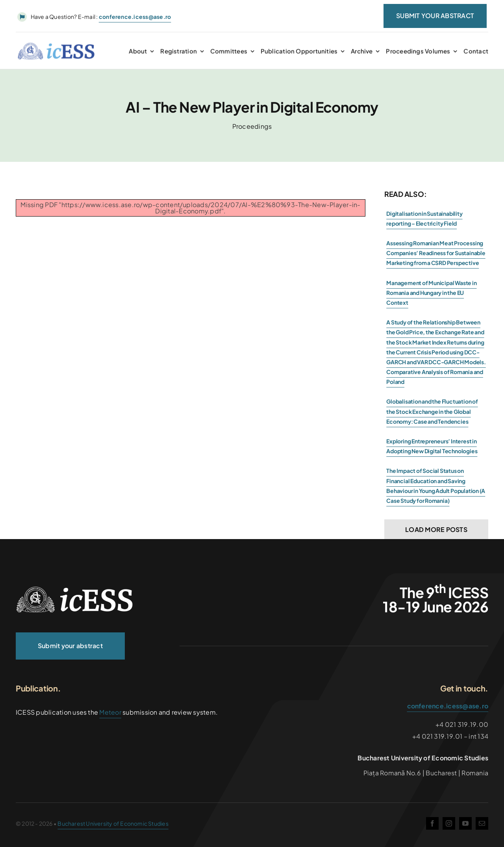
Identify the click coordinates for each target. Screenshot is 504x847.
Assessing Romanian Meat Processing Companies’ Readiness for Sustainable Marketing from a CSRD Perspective (436, 253)
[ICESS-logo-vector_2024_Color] (56, 48)
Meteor (110, 712)
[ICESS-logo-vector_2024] (75, 589)
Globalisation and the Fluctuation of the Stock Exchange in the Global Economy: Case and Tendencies (432, 411)
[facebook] (432, 823)
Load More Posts (436, 529)
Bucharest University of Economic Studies (113, 823)
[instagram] (449, 823)
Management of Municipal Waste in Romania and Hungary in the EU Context (431, 293)
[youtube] (465, 823)
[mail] (482, 823)
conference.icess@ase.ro (448, 706)
